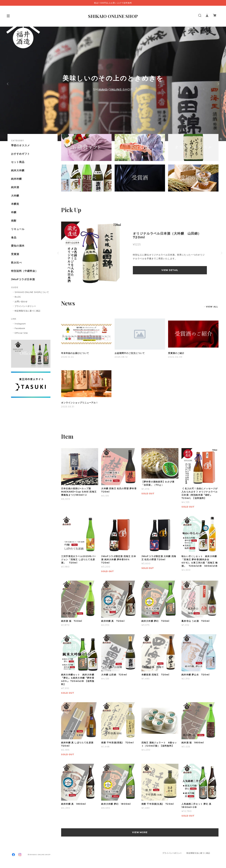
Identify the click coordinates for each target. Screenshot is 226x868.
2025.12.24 (67, 357)
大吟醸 (15, 196)
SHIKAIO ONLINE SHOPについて (32, 292)
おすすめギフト (20, 154)
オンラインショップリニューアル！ (80, 403)
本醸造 (15, 204)
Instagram (20, 324)
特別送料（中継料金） (24, 271)
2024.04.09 (175, 357)
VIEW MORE (140, 832)
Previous (8, 84)
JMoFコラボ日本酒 (23, 279)
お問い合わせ (21, 301)
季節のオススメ (20, 145)
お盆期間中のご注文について (130, 353)
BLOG (18, 297)
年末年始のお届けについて (75, 353)
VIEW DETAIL (170, 270)
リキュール (18, 229)
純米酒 (15, 187)
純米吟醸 (16, 179)
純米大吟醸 (18, 171)
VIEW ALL (212, 307)
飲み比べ (16, 263)
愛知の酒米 (18, 246)
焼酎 (14, 221)
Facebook (20, 328)
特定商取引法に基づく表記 (28, 311)
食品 (14, 238)
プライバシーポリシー (25, 306)
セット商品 (18, 162)
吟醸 (14, 212)
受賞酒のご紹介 (176, 353)
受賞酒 (15, 254)
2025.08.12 (121, 357)
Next (218, 84)
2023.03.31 (68, 407)
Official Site (21, 333)
